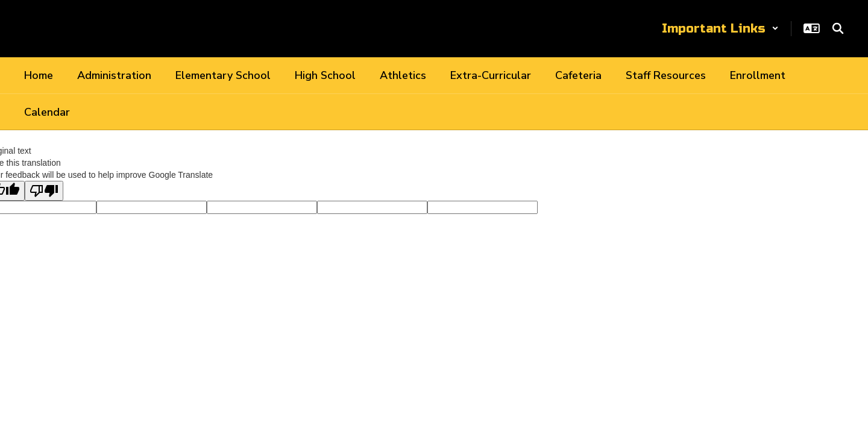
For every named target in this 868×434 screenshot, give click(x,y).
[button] (720, 29)
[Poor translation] (44, 191)
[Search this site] (838, 28)
